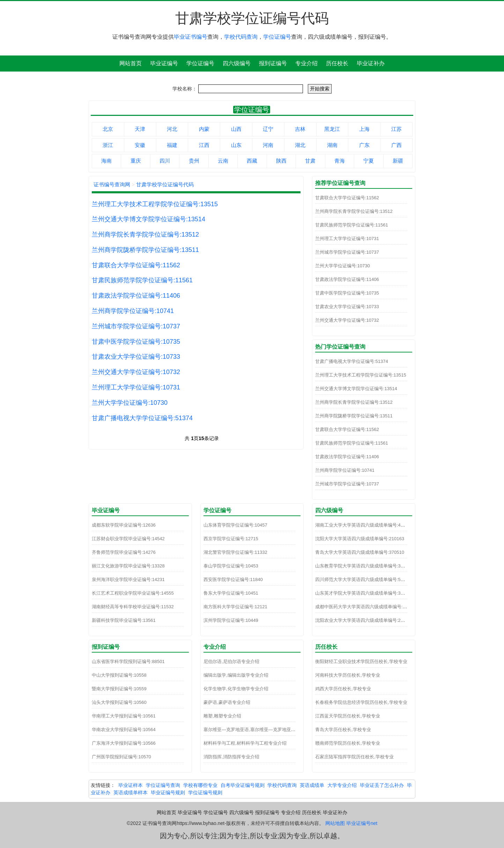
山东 (236, 145)
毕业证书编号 (191, 37)
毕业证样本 (131, 785)
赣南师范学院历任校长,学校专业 (348, 743)
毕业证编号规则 (168, 793)
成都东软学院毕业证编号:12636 (124, 525)
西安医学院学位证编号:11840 (233, 579)
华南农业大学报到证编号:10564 (124, 730)
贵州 (194, 161)
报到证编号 (273, 63)
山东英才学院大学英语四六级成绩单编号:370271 (364, 593)
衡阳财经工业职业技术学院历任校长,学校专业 (361, 661)
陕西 (281, 161)
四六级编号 (237, 63)
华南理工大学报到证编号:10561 (124, 716)
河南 (268, 145)
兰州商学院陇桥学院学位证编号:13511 (145, 250)
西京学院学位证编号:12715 (231, 539)
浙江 (108, 145)
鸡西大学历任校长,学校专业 (343, 689)
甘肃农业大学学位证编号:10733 (136, 357)
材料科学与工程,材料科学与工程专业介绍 (245, 743)
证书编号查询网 (112, 184)
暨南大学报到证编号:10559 (119, 689)
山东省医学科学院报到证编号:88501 (128, 661)
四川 (165, 161)
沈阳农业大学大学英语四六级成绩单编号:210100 (364, 620)
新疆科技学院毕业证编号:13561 (124, 620)
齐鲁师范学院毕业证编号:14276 (124, 552)
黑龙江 (332, 129)
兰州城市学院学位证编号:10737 (136, 326)
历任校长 (337, 63)
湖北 (300, 145)
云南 (223, 161)
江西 (204, 145)
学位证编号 (277, 37)
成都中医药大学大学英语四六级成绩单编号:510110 (366, 607)
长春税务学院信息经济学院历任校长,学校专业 (361, 702)
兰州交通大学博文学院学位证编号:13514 (149, 219)
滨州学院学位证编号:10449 (231, 620)
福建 (172, 145)
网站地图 (335, 823)
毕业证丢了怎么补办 (382, 785)
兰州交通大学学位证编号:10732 (136, 372)
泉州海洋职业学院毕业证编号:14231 (128, 579)
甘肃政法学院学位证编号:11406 (136, 296)
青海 (340, 161)
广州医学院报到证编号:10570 (121, 757)
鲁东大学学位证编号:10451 (231, 593)
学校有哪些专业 (200, 785)
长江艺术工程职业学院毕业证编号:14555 (133, 593)
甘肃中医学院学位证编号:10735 (136, 342)
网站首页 (131, 63)
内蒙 (204, 129)
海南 (106, 161)
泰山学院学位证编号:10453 (231, 566)
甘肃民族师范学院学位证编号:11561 (142, 280)
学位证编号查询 (163, 785)
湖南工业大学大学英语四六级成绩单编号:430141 (364, 525)
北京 (108, 129)
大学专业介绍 (342, 785)
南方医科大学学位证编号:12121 (235, 607)
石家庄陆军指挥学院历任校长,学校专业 (354, 757)
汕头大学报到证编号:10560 (119, 702)
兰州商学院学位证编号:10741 (133, 311)
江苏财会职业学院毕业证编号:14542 (128, 539)
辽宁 (268, 129)
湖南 (332, 145)
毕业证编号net (362, 823)
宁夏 (369, 161)
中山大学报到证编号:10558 (119, 675)
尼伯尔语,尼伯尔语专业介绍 (231, 661)
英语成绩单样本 (131, 793)
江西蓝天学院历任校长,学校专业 (348, 716)
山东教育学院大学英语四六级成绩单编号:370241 (364, 566)
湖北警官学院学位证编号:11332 (235, 552)
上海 (364, 129)
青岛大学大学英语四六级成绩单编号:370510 (360, 552)
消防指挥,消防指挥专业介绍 (231, 757)
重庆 (136, 161)
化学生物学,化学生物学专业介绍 (236, 689)
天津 (140, 129)
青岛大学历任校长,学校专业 (343, 730)
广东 (364, 145)
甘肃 (310, 161)
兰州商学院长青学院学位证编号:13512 (145, 235)
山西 (236, 129)
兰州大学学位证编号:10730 (130, 403)
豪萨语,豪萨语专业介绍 (227, 702)
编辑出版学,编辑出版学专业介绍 (236, 675)
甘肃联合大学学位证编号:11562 (136, 265)
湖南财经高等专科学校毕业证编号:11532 (133, 607)
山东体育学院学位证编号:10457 (235, 525)
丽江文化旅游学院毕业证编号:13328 (128, 566)
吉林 (300, 129)
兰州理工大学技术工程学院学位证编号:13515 (155, 204)
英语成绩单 (312, 785)
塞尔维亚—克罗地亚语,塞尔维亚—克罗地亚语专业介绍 (259, 730)
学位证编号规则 (205, 793)
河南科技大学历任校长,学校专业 (348, 675)
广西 (396, 145)
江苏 (396, 129)
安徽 (140, 145)
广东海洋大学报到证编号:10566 (124, 743)
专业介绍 (306, 63)
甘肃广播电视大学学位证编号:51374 (142, 418)
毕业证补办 (371, 63)
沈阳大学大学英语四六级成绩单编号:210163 (360, 539)
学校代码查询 (241, 37)
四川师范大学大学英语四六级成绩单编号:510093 (364, 579)
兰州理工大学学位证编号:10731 (136, 387)
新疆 (398, 161)
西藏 (252, 161)
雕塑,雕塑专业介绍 (222, 716)
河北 (172, 129)
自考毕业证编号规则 (243, 785)
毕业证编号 (164, 63)
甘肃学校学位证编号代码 (165, 184)
